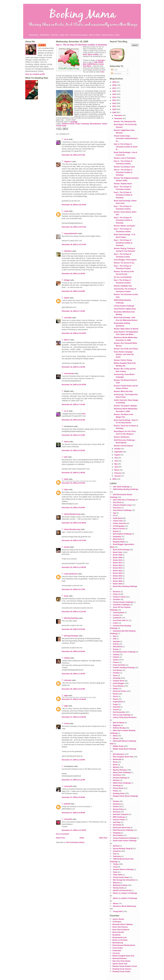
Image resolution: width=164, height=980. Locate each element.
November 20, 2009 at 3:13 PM (73, 435)
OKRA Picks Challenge (122, 783)
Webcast (116, 883)
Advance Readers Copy (122, 505)
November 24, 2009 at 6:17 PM (73, 589)
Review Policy (118, 809)
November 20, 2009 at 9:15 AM (73, 420)
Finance (116, 662)
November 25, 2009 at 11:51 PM (74, 612)
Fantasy (116, 654)
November (119, 118)
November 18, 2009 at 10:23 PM (74, 333)
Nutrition (116, 780)
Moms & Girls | (95, 35)
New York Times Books (121, 961)
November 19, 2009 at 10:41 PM (74, 385)
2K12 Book (117, 502)
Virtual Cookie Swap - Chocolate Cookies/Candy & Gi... (126, 138)
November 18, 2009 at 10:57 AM (74, 227)
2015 (114, 94)
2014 (114, 97)
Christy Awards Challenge (124, 306)
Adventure (117, 508)
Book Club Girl (118, 932)
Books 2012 (118, 565)
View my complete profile (35, 74)
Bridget (67, 280)
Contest (116, 615)
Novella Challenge (120, 778)
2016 (114, 91)
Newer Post (60, 838)
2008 (114, 479)
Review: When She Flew (123, 391)
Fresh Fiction (118, 948)
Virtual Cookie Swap (121, 877)
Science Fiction (119, 820)
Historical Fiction (120, 691)
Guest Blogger (119, 683)
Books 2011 (118, 563)
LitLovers (116, 953)
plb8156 (67, 804)
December (118, 115)
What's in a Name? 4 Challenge (125, 898)
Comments (116, 73)
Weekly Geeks (119, 888)
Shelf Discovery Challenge (123, 830)
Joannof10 (68, 786)
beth (66, 457)
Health (116, 689)
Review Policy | (108, 35)
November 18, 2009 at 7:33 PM (73, 311)
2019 (114, 82)
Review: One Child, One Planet (126, 349)
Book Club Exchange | (79, 35)
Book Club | (65, 35)
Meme (115, 736)
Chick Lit (116, 594)
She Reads (117, 825)
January (118, 476)
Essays (116, 649)
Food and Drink (119, 665)
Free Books (117, 670)
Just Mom (68, 318)
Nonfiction (117, 775)
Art (114, 515)
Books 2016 (118, 576)
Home (117, 35)
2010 (114, 109)
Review (116, 807)
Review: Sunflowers (122, 437)
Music (115, 765)
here (103, 72)
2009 (114, 112)
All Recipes (117, 922)
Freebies (116, 673)
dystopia (116, 641)
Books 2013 (118, 568)
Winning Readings (71, 618)
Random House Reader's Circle (125, 966)
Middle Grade (118, 746)
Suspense (117, 851)
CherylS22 (68, 819)
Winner (116, 903)
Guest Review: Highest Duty (125, 309)
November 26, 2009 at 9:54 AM (73, 651)
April (116, 467)
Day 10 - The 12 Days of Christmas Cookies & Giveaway (123, 172)
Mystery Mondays (120, 770)
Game (115, 675)
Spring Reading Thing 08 (123, 849)
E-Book (116, 644)
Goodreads (117, 950)
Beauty (116, 531)
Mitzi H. (67, 340)
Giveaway (85, 124)
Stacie (66, 442)
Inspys (116, 704)
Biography (117, 536)
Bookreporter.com (120, 937)
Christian (117, 599)
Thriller (116, 864)
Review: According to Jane (124, 167)
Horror (116, 696)
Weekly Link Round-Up (122, 890)
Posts (114, 70)
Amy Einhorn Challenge (122, 510)
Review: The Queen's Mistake (125, 406)
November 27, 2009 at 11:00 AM (74, 717)
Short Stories (118, 835)
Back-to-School (119, 529)
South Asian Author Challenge (125, 841)
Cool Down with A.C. (121, 620)
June (116, 461)
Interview (117, 707)
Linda (66, 211)
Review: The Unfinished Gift (125, 121)
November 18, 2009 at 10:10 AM (74, 205)
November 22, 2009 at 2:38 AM (73, 473)
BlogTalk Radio (119, 542)
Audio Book (118, 518)
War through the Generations (124, 880)
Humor (116, 699)
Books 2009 (118, 558)
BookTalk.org (118, 943)
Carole (67, 724)
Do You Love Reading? (123, 277)
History (116, 694)
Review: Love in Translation (125, 158)
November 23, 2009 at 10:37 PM (74, 540)
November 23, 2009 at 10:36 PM (74, 523)
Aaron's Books (118, 919)
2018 (114, 85)
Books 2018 (118, 581)
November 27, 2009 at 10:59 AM (74, 699)
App (115, 513)
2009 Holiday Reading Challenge (126, 489)
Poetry (116, 791)
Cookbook (117, 618)
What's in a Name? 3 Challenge (125, 893)
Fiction (78, 124)
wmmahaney (69, 373)
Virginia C (68, 161)
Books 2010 (118, 560)
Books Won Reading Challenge (125, 586)
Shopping (117, 833)
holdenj (67, 658)
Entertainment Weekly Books (124, 945)
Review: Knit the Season (123, 446)
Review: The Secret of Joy (124, 263)
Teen (115, 854)
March (117, 470)
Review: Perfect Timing (123, 360)
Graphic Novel (119, 681)
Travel (115, 867)
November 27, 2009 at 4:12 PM (73, 780)
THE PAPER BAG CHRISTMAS (93, 63)
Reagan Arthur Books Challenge (126, 796)
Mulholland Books (120, 958)
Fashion (116, 657)
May (116, 464)
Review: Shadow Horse (123, 184)
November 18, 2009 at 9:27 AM (73, 155)
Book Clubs (118, 552)
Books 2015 (118, 573)
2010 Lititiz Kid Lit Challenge (124, 500)
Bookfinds (117, 935)
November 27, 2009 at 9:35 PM (73, 813)
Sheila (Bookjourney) (72, 514)
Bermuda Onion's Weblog (122, 924)
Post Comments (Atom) (75, 842)
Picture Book (118, 788)
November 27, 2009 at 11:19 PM (74, 830)
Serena (67, 547)
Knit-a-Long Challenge (122, 715)
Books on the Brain (120, 940)
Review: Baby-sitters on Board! (126, 329)
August (117, 455)
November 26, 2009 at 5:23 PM (73, 689)
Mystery (116, 767)
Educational (118, 647)
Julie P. (43, 45)
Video (115, 872)
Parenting (117, 785)
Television (117, 856)
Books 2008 (118, 555)
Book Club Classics (120, 927)
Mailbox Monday (119, 728)
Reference (117, 804)
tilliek (66, 479)
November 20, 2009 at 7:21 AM (73, 404)
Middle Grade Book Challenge (125, 749)
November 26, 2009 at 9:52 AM (73, 629)
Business (117, 592)
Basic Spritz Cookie (91, 55)
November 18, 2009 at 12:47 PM (74, 244)
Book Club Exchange (121, 550)
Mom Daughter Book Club (123, 757)
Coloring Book (119, 612)
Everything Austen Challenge (124, 652)
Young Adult (118, 911)
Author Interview (119, 523)
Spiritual (116, 846)
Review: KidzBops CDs (123, 286)
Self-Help (117, 822)
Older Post (103, 838)
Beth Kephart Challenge (122, 534)
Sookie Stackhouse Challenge (125, 838)
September (119, 452)
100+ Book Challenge (121, 487)
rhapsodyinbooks (71, 233)
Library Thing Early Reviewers (125, 717)
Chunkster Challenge (121, 605)
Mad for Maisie (119, 723)
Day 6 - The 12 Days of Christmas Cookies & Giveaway (123, 220)
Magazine (117, 725)
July (116, 458)
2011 (114, 106)
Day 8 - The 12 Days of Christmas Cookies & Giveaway (123, 195)
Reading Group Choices (122, 969)
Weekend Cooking (120, 885)
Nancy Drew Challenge (122, 772)
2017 (114, 88)
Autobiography (119, 526)
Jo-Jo (66, 139)
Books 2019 (118, 584)
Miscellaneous (96, 124)
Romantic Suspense (121, 814)
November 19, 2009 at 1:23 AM (73, 367)
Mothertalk (117, 759)
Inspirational (118, 702)
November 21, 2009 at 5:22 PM (73, 450)
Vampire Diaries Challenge (123, 869)
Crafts (115, 623)
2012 (114, 103)
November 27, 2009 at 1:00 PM (73, 760)
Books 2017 (118, 578)
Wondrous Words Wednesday (125, 906)
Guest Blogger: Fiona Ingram (125, 260)
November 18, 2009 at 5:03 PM (73, 291)
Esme (66, 596)
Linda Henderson (71, 574)
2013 (114, 100)
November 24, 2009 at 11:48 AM (74, 567)
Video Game (118, 875)
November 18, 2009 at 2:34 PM (73, 274)
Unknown (68, 680)
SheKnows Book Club (122, 828)
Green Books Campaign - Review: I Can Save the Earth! (124, 354)
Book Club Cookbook (121, 930)
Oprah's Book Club (120, 964)
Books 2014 (118, 571)
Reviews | (55, 35)
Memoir (116, 738)
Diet (115, 636)
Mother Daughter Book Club (123, 956)
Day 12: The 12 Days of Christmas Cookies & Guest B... (126, 147)
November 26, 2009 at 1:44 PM (73, 674)
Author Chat (118, 521)
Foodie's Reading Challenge (124, 668)
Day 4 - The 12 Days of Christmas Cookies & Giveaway (81, 45)
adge (66, 695)
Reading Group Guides (121, 971)
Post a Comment (62, 834)
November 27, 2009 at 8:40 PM (73, 797)
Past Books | (34, 35)
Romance (117, 812)
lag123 (67, 298)
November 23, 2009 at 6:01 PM (73, 483)
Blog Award (117, 539)
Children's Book (68, 124)
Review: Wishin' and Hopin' (125, 226)
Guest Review (118, 686)
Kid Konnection (119, 712)
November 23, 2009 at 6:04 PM (73, 508)
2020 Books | (45, 35)
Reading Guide (119, 793)
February (118, 473)
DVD (115, 639)
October (118, 449)
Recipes (116, 801)
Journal (116, 710)
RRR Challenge (119, 817)
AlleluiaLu (68, 251)
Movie (115, 762)
